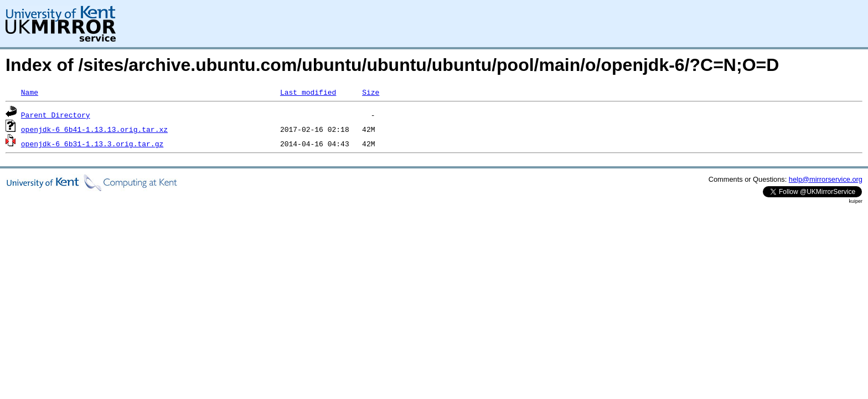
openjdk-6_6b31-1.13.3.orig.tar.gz (92, 144)
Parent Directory (56, 115)
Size (371, 92)
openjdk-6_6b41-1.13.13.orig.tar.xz (94, 129)
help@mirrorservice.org (826, 179)
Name (30, 92)
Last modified (308, 92)
